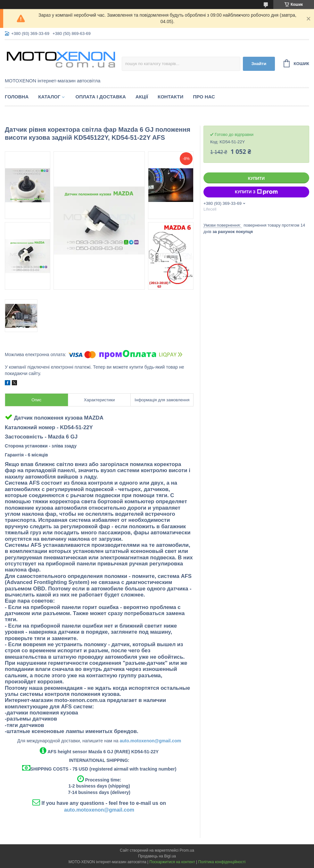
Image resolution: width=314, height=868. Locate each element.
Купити (256, 178)
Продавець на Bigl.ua (157, 856)
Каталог (49, 97)
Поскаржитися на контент (172, 862)
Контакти (170, 97)
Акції (142, 97)
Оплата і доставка (100, 97)
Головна (17, 97)
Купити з (256, 192)
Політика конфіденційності (222, 862)
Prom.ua (187, 850)
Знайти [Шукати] (259, 64)
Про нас (204, 97)
